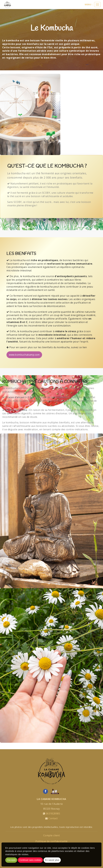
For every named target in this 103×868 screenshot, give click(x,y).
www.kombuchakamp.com (24, 355)
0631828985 (53, 814)
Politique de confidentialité (51, 841)
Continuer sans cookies (30, 860)
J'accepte (11, 860)
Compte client (51, 835)
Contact (53, 818)
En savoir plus (52, 860)
